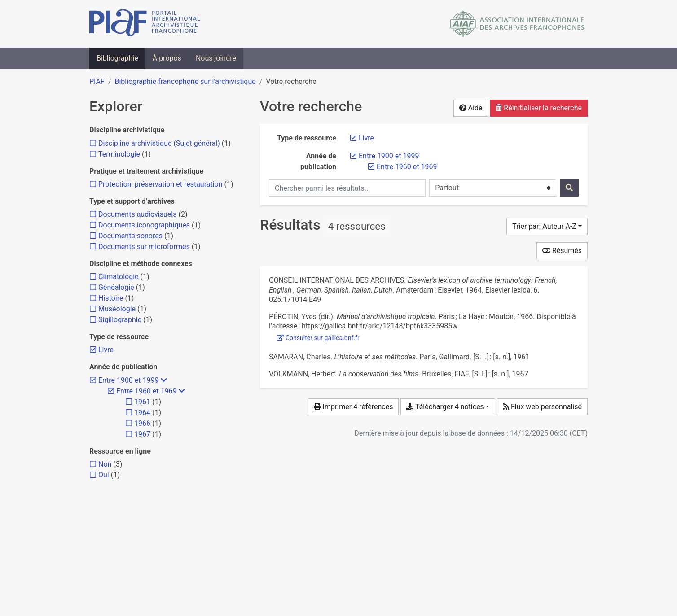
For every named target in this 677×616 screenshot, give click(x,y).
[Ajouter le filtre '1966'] (142, 423)
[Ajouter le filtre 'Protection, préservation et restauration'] (160, 184)
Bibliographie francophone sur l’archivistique (185, 81)
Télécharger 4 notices (445, 407)
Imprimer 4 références (354, 407)
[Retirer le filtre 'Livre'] (366, 138)
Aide (471, 108)
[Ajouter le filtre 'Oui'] (104, 475)
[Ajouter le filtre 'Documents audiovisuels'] (137, 214)
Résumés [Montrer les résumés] (562, 251)
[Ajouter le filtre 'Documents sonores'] (130, 236)
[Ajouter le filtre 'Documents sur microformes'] (144, 247)
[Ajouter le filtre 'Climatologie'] (119, 277)
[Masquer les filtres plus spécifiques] (164, 380)
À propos (167, 58)
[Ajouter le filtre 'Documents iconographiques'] (144, 225)
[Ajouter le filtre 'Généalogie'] (116, 287)
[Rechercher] (569, 188)
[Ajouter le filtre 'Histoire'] (111, 298)
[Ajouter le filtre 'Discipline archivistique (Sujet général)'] (159, 143)
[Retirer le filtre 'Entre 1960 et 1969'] (407, 167)
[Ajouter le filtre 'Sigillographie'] (120, 320)
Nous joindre (216, 58)
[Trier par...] (547, 227)
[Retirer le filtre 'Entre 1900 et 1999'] (389, 156)
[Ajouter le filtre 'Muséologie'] (117, 309)
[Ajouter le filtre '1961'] (142, 402)
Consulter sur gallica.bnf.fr (318, 338)
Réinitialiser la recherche (539, 108)
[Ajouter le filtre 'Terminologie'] (119, 154)
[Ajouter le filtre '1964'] (142, 413)
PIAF (97, 81)
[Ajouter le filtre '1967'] (142, 434)
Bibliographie (117, 58)
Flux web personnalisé (542, 407)
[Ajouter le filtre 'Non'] (105, 464)
